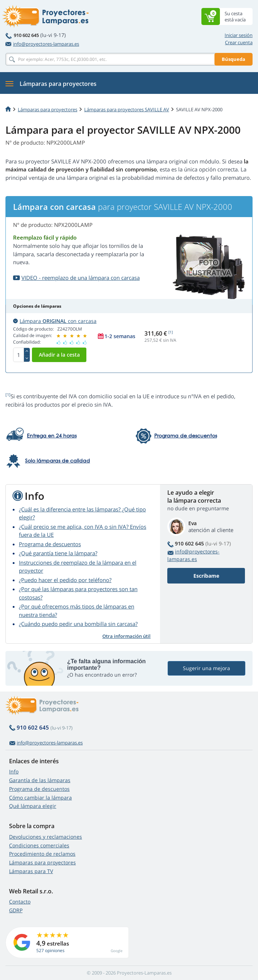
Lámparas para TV (31, 871)
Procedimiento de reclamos (42, 854)
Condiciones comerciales (39, 845)
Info (14, 771)
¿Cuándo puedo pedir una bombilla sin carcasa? (78, 624)
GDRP (16, 910)
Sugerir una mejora (206, 668)
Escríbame (206, 576)
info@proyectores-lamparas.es (42, 44)
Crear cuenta (239, 42)
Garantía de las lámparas (40, 780)
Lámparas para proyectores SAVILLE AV (127, 109)
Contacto (20, 902)
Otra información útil (126, 636)
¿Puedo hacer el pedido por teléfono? (65, 580)
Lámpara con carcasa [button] (55, 321)
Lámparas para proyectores (48, 109)
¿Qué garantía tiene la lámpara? (58, 553)
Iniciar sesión (239, 35)
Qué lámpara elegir (33, 806)
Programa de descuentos (50, 544)
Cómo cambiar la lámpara (40, 798)
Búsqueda (234, 59)
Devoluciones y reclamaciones (46, 837)
